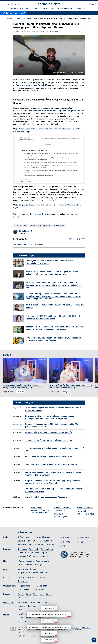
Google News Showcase (40, 214)
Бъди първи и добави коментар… (29, 245)
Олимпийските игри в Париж (30, 85)
